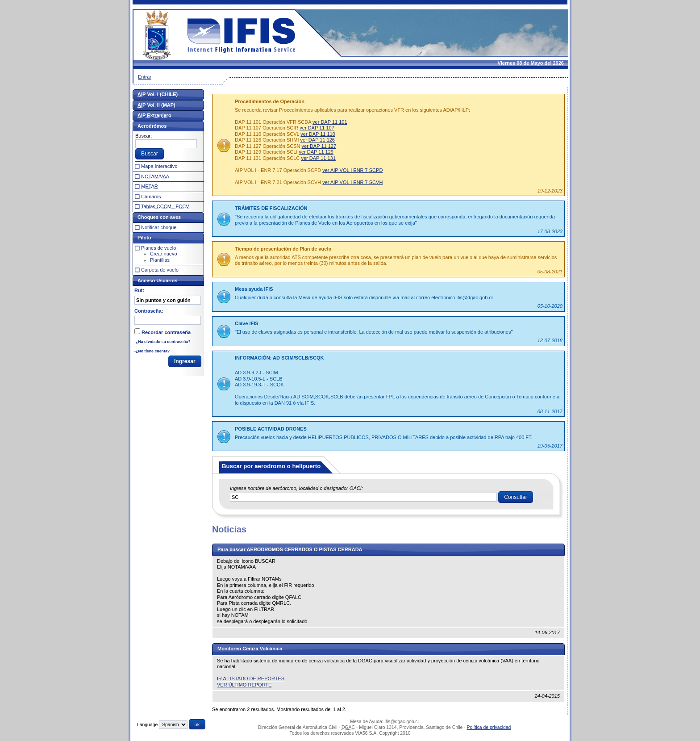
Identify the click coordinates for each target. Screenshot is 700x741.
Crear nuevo (164, 254)
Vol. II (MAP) (156, 105)
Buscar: (144, 136)
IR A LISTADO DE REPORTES (251, 678)
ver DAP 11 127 (319, 146)
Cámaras (151, 197)
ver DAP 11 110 (318, 134)
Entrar (145, 77)
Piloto (144, 238)
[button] (516, 497)
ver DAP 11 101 (330, 122)
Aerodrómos (152, 126)
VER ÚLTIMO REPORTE (244, 685)
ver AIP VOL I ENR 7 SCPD (352, 170)
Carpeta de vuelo (160, 270)
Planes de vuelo (158, 248)
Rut (138, 290)
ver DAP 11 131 (318, 158)
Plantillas (160, 260)
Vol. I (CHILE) (158, 94)
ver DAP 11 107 (317, 128)
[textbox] (363, 497)
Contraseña (148, 311)
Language (147, 725)
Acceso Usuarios (157, 280)
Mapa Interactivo (159, 166)
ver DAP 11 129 (316, 152)
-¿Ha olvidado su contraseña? (162, 342)
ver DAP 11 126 (318, 140)
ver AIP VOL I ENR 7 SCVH (352, 182)
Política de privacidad (489, 727)
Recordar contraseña (166, 332)
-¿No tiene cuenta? (152, 351)
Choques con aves (159, 217)
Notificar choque (159, 227)
